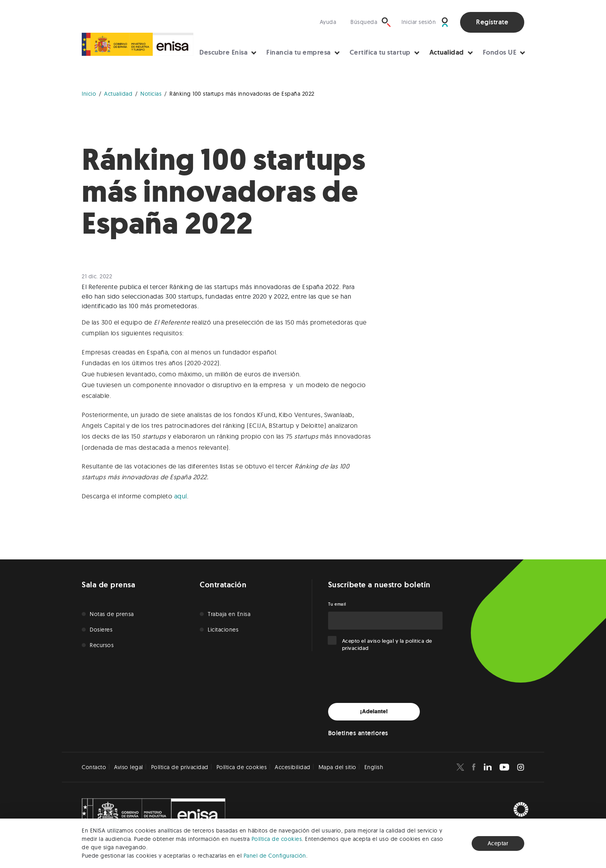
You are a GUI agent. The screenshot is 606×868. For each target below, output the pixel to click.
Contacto (94, 767)
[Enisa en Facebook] (474, 767)
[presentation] (389, 677)
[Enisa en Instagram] (521, 767)
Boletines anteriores (358, 733)
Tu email (337, 604)
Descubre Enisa (223, 52)
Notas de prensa (112, 614)
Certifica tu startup (380, 52)
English (374, 767)
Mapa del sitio (337, 767)
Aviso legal (129, 767)
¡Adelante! (374, 712)
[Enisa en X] (460, 767)
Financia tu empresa (299, 52)
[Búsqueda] (371, 22)
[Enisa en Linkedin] (488, 767)
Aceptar (498, 843)
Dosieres (101, 630)
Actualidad (447, 52)
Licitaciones (223, 630)
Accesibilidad (293, 767)
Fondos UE (500, 52)
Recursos (102, 645)
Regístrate (492, 22)
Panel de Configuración (275, 856)
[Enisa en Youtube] (504, 767)
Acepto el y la (387, 645)
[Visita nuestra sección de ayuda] (330, 22)
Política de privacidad (180, 767)
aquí (181, 496)
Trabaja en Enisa (229, 614)
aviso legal (381, 641)
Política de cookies (277, 839)
